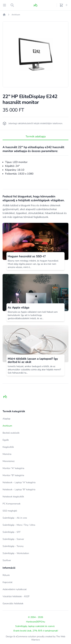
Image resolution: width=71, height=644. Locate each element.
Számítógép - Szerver (13, 539)
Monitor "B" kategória (13, 475)
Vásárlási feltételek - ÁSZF (16, 596)
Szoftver (7, 560)
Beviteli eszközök (11, 433)
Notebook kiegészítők (13, 497)
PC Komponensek (12, 504)
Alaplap (6, 419)
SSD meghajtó (10, 511)
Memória (7, 454)
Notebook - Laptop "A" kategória (19, 482)
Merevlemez (9, 461)
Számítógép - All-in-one (15, 518)
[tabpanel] (35, 54)
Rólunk (6, 575)
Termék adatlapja (36, 137)
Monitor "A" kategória (13, 468)
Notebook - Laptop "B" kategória (19, 490)
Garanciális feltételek (13, 604)
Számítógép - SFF (12, 532)
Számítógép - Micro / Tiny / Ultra (19, 525)
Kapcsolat (7, 582)
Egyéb (6, 440)
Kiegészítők (8, 447)
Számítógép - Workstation (16, 553)
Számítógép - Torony (13, 546)
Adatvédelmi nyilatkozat (15, 589)
